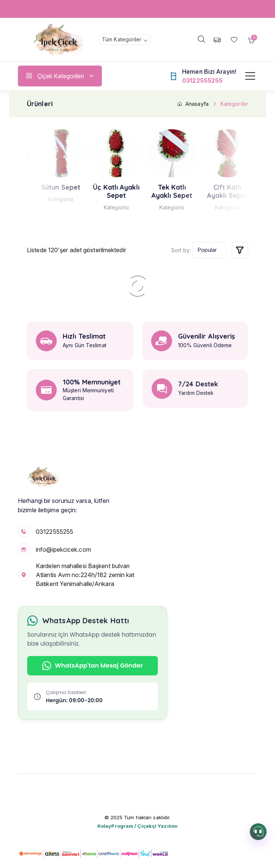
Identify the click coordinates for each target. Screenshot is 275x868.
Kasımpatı (53, 187)
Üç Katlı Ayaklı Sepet (164, 191)
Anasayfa (193, 104)
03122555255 (54, 532)
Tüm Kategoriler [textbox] (122, 39)
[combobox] (124, 39)
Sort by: (181, 250)
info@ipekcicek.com (63, 549)
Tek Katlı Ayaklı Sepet (219, 191)
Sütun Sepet (108, 187)
